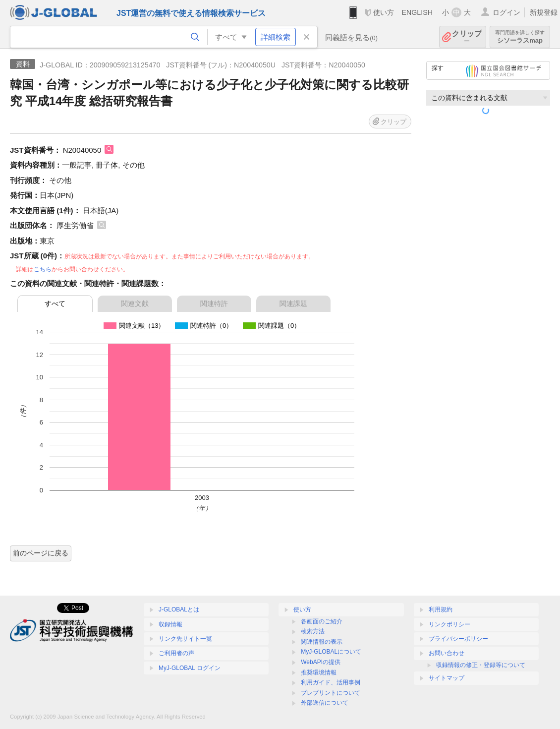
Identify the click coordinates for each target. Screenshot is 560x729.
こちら (43, 269)
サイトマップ (447, 678)
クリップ (467, 37)
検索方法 (313, 631)
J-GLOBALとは (179, 609)
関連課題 (293, 304)
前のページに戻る (41, 553)
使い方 (384, 12)
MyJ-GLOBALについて (331, 652)
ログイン (506, 12)
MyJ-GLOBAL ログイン (190, 668)
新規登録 (544, 12)
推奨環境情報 (319, 672)
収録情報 (170, 624)
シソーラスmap (520, 37)
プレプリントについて (331, 693)
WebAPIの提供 (321, 662)
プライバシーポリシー (458, 639)
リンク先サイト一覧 (185, 639)
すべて (55, 304)
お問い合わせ (447, 653)
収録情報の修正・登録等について (481, 665)
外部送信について (325, 703)
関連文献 (135, 304)
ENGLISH (417, 12)
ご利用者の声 (176, 653)
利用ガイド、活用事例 (331, 682)
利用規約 (441, 609)
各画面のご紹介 (322, 621)
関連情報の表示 (322, 642)
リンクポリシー (449, 624)
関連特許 (214, 304)
